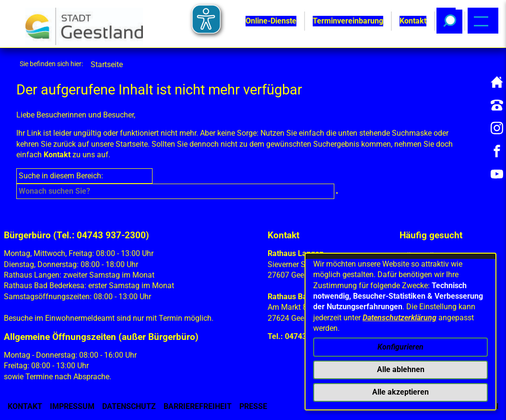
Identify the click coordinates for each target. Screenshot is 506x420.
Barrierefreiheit (198, 406)
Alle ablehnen (401, 369)
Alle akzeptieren (400, 392)
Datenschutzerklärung (400, 318)
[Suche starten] (337, 193)
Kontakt (57, 155)
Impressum (72, 406)
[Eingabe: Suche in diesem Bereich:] (175, 191)
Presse (253, 406)
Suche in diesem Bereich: (61, 176)
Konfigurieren (400, 347)
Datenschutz (129, 406)
